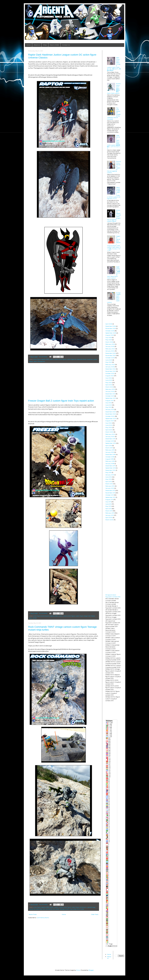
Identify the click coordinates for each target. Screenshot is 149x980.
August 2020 (110, 421)
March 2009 (109, 520)
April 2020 (109, 430)
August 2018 (110, 459)
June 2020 (109, 425)
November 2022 (111, 371)
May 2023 (109, 362)
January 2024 (110, 351)
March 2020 (109, 432)
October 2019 (110, 441)
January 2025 (110, 346)
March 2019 (109, 448)
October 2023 (110, 358)
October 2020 (110, 416)
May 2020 (109, 427)
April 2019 (109, 446)
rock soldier (56, 909)
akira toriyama (45, 616)
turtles (82, 909)
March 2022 (109, 387)
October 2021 (110, 396)
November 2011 (110, 493)
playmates (39, 909)
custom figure (71, 359)
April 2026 (109, 324)
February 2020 (110, 434)
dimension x (83, 907)
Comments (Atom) (43, 918)
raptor (35, 361)
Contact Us (66, 45)
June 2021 (109, 405)
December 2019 (110, 439)
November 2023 (111, 355)
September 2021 (111, 398)
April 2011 (108, 509)
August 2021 (109, 400)
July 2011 (108, 502)
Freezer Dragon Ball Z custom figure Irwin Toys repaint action (61, 401)
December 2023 (111, 353)
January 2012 (110, 488)
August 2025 (110, 335)
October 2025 (110, 331)
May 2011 (108, 506)
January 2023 (110, 367)
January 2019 (110, 452)
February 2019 (110, 450)
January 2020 (110, 436)
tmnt (78, 909)
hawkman (90, 359)
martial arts (32, 909)
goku (31, 618)
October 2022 (110, 373)
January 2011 (110, 515)
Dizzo (78, 970)
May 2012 (108, 479)
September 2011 (110, 497)
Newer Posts (33, 914)
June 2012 (109, 477)
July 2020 (109, 423)
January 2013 (110, 475)
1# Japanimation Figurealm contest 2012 (113, 596)
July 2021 (108, 403)
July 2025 (109, 337)
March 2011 (109, 511)
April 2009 (109, 517)
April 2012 (109, 482)
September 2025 (111, 333)
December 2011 (110, 490)
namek (35, 618)
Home (29, 45)
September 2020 (111, 418)
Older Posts (95, 914)
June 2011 (108, 504)
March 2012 (109, 484)
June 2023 (109, 360)
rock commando (47, 909)
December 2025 (111, 326)
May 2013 (108, 472)
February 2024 (110, 349)
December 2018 (110, 454)
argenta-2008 (45, 359)
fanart (85, 359)
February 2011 (110, 513)
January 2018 (110, 464)
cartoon (51, 907)
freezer (93, 616)
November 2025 (111, 328)
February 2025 (110, 344)
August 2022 (110, 376)
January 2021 (110, 409)
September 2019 (111, 443)
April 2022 (109, 385)
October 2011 (110, 495)
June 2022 (109, 380)
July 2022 (109, 378)
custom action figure (60, 359)
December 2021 (110, 394)
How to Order (54, 45)
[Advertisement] (64, 381)
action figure (37, 359)
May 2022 (109, 382)
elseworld (80, 359)
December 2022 (111, 369)
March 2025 (109, 342)
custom (51, 359)
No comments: (43, 357)
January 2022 (110, 391)
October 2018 (110, 457)
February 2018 (110, 461)
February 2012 (110, 486)
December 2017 (110, 466)
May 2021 (108, 407)
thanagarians (41, 361)
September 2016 (111, 468)
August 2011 (109, 499)
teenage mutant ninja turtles (68, 909)
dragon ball (87, 616)
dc (76, 359)
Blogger (91, 970)
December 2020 (111, 412)
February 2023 (110, 365)
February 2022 (110, 389)
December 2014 (110, 470)
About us (37, 45)
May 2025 (109, 340)
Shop (45, 45)
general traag (91, 907)
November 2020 (111, 414)
